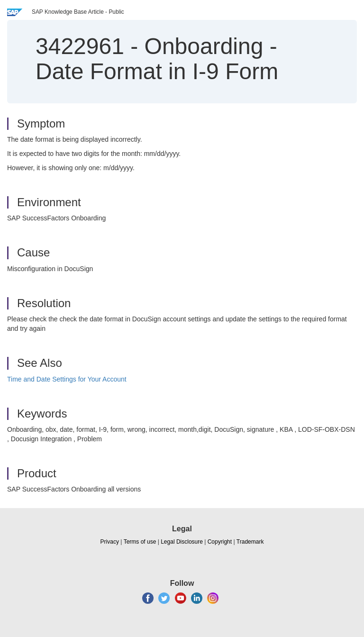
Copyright (220, 542)
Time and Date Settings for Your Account (67, 379)
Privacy (110, 542)
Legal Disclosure (182, 542)
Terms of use (140, 542)
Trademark (250, 542)
